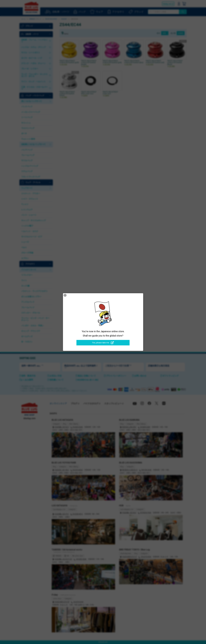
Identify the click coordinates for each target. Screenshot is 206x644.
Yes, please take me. (103, 343)
